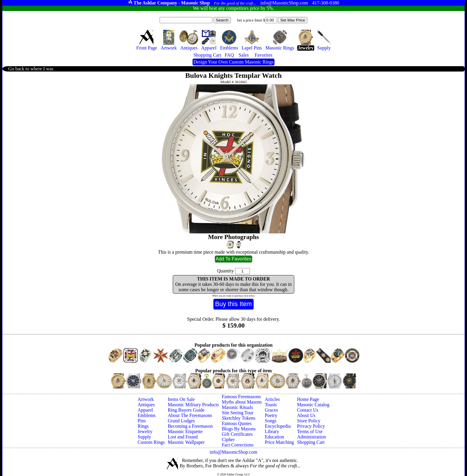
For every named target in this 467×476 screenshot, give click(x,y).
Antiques (146, 405)
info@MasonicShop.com (233, 452)
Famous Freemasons (241, 397)
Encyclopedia (278, 426)
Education (274, 437)
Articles (272, 399)
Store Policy (309, 421)
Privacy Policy (311, 426)
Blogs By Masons (239, 429)
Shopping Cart (311, 442)
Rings (143, 426)
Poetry (271, 415)
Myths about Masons (242, 402)
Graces (271, 410)
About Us (306, 415)
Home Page (308, 399)
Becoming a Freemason (190, 426)
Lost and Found (183, 437)
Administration (311, 437)
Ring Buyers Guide (186, 410)
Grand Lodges (181, 421)
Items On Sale (181, 399)
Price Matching (279, 442)
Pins (142, 421)
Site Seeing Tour (238, 413)
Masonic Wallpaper (186, 442)
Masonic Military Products (193, 405)
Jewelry (145, 431)
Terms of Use (310, 431)
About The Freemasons (190, 415)
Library (272, 431)
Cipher (228, 439)
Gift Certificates (237, 434)
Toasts (271, 405)
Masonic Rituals (237, 407)
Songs (271, 421)
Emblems (147, 415)
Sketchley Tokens (239, 418)
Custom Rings (151, 442)
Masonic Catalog (313, 405)
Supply (144, 437)
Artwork (146, 399)
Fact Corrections (238, 445)
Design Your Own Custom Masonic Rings (233, 62)
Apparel (145, 410)
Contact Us (308, 410)
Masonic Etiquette (185, 431)
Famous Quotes (237, 423)
